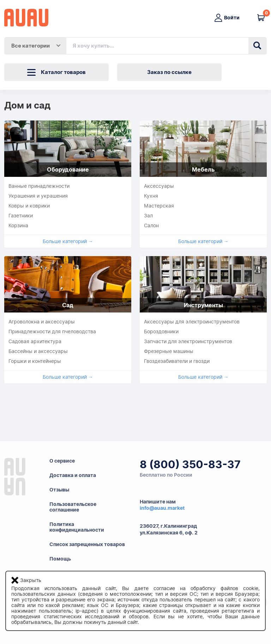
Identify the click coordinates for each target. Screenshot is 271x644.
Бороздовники (161, 332)
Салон (151, 225)
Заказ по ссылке (169, 72)
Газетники (21, 216)
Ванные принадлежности (39, 186)
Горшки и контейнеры (35, 361)
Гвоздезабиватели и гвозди (177, 361)
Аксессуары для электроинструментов (192, 322)
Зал (148, 216)
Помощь (60, 559)
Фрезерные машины (169, 351)
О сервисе (62, 461)
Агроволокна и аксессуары (42, 322)
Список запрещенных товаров (87, 544)
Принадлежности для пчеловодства (52, 332)
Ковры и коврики (29, 206)
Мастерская (159, 206)
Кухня (151, 196)
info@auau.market (162, 508)
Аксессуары (159, 186)
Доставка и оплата (73, 475)
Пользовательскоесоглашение (73, 507)
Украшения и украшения (38, 196)
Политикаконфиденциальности (77, 527)
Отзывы (59, 490)
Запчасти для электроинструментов (188, 341)
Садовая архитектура (35, 341)
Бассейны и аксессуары (38, 351)
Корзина (18, 225)
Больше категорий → (68, 241)
